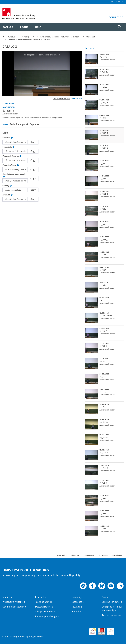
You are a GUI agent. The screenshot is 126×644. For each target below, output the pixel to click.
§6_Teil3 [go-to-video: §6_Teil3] (103, 392)
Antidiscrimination (111, 615)
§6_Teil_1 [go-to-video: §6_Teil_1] (103, 361)
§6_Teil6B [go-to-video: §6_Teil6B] (104, 468)
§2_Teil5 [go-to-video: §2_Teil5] (103, 224)
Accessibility (117, 555)
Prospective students (13, 602)
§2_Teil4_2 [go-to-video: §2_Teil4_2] (104, 209)
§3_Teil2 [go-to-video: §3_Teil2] (103, 285)
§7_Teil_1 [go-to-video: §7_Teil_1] (103, 483)
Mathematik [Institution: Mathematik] (9, 107)
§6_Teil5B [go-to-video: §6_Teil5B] (103, 437)
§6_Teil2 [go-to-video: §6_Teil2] (103, 377)
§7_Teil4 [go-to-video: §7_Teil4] (103, 529)
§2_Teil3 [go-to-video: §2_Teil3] (103, 179)
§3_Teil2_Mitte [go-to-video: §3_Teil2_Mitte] (106, 316)
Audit (100, 629)
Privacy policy (89, 555)
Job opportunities (44, 612)
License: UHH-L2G (61, 99)
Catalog (26, 37)
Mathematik (91, 37)
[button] (119, 2)
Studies (6, 597)
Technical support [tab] (19, 124)
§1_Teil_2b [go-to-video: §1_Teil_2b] (104, 103)
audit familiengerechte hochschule (93, 632)
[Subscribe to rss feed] (86, 48)
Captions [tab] (34, 124)
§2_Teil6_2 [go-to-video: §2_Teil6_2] (104, 255)
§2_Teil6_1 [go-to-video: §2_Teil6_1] (104, 240)
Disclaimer (75, 555)
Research (40, 597)
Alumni (75, 612)
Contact (106, 597)
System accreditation (120, 631)
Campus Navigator (111, 602)
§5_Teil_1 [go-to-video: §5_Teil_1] (103, 331)
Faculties (76, 607)
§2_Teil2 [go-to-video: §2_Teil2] (103, 163)
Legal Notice (62, 555)
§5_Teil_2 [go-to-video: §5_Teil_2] (103, 346)
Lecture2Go (10, 37)
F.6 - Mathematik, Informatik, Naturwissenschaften (57, 37)
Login (111, 2)
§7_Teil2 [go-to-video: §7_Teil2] (103, 498)
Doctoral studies (43, 607)
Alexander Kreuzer (10, 114)
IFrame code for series (12, 156)
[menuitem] (8, 27)
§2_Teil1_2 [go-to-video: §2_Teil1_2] (104, 148)
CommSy (7, 186)
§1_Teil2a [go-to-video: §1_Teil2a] (103, 87)
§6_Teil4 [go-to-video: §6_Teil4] (103, 407)
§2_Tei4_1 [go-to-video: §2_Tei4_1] (104, 194)
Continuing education (13, 607)
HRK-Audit (109, 631)
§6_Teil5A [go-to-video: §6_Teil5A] (104, 422)
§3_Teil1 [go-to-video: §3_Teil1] (103, 270)
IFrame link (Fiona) (11, 165)
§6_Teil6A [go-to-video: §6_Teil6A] (104, 453)
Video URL (8, 138)
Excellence (77, 602)
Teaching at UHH (44, 602)
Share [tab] (5, 124)
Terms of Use (103, 555)
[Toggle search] (119, 27)
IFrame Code (8, 147)
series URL (7, 195)
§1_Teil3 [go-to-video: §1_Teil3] (103, 118)
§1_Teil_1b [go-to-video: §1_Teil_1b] (104, 72)
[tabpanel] (42, 166)
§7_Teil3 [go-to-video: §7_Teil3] (103, 514)
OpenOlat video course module (15, 175)
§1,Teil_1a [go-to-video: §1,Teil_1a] (103, 57)
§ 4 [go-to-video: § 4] (101, 300)
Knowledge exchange (46, 616)
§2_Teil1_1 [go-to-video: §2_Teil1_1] (104, 133)
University (77, 597)
